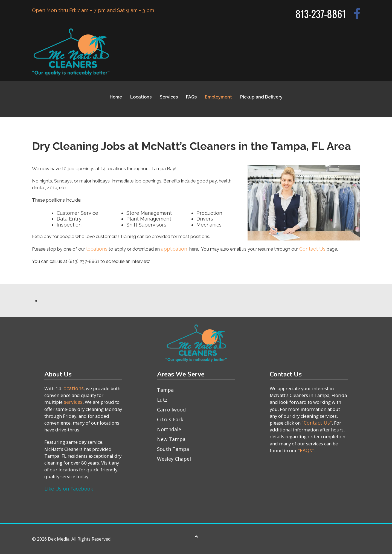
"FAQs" (306, 450)
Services (169, 97)
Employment (218, 97)
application (174, 249)
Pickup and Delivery (261, 97)
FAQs (191, 97)
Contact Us (312, 249)
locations (97, 249)
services (73, 402)
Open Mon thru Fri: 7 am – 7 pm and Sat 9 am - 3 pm (93, 10)
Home (116, 97)
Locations (141, 97)
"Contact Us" (317, 423)
